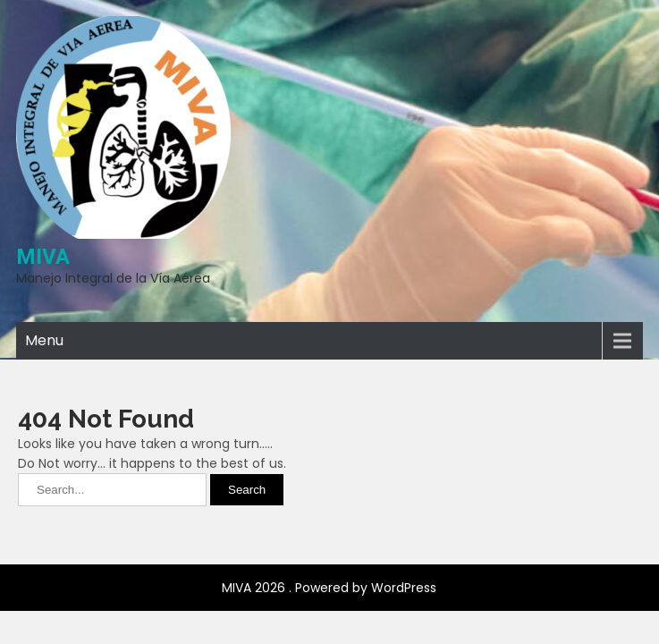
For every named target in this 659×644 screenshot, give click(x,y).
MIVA (43, 257)
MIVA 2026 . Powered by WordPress (329, 532)
